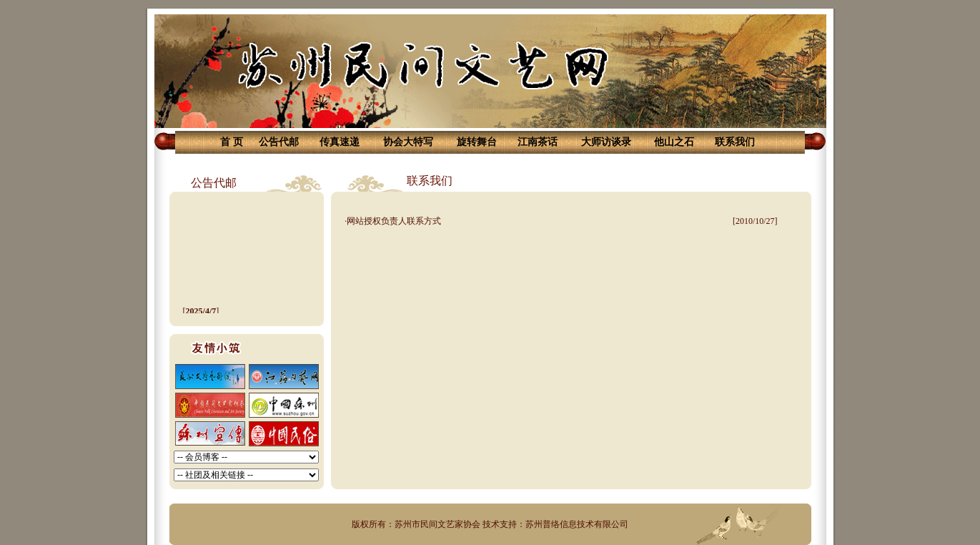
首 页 (232, 142)
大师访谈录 (606, 142)
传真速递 (340, 142)
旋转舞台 (477, 142)
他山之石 (674, 142)
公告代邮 (279, 142)
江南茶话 (538, 142)
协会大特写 (408, 142)
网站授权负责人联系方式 (394, 221)
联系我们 (735, 142)
